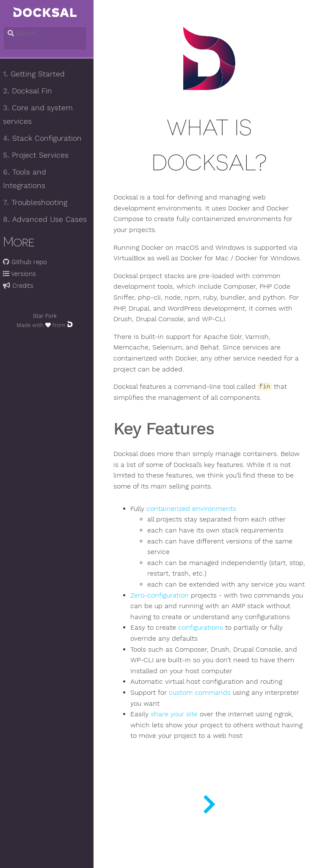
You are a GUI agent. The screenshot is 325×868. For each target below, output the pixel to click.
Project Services (40, 155)
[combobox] (49, 33)
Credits (22, 286)
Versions (23, 274)
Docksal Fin (31, 91)
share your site (178, 747)
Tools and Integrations (28, 179)
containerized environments (196, 520)
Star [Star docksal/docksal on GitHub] (42, 316)
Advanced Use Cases (49, 219)
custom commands (204, 725)
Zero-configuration (164, 617)
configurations (205, 661)
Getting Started (38, 74)
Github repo (29, 262)
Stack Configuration (46, 138)
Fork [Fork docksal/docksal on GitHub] (55, 316)
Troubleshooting (39, 202)
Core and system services (42, 115)
